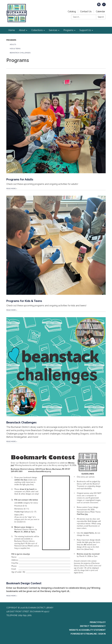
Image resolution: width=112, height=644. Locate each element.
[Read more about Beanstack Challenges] (56, 377)
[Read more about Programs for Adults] (56, 129)
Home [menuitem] (12, 30)
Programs (11, 40)
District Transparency (93, 626)
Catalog (72, 11)
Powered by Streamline (84, 634)
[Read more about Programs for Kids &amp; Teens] (56, 251)
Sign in (102, 634)
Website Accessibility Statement (87, 630)
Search (101, 17)
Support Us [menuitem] (85, 30)
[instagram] (99, 5)
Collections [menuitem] (37, 30)
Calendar (100, 11)
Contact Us (86, 11)
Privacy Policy (98, 622)
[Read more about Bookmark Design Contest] (56, 520)
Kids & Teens (15, 49)
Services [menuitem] (53, 30)
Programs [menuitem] (68, 30)
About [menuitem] (22, 30)
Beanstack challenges (20, 53)
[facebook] (104, 5)
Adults (13, 44)
